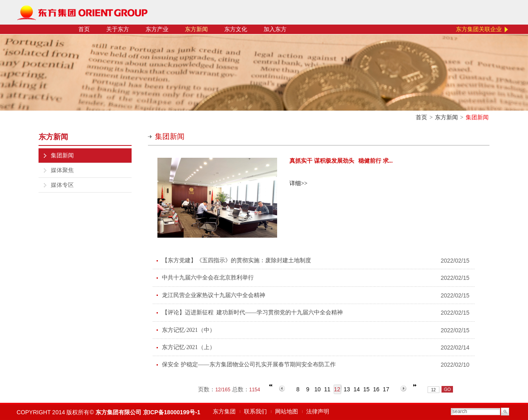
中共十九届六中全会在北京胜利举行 (208, 278)
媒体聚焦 (62, 170)
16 (376, 389)
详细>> (298, 183)
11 (328, 389)
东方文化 (236, 29)
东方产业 (157, 29)
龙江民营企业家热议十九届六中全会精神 (214, 295)
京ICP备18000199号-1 (172, 412)
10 (318, 389)
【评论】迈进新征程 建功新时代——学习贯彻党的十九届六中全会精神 (252, 312)
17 (386, 389)
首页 (84, 29)
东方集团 (224, 412)
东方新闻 (196, 29)
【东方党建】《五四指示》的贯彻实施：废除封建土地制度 (237, 260)
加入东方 (275, 29)
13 (347, 389)
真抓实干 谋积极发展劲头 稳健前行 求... (341, 161)
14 (357, 389)
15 (366, 389)
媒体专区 (62, 185)
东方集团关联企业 (479, 29)
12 (337, 389)
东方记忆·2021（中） (189, 330)
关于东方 (118, 29)
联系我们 (255, 412)
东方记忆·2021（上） (189, 347)
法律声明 (318, 412)
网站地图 (287, 412)
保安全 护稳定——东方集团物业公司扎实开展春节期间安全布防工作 (249, 364)
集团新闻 (62, 156)
